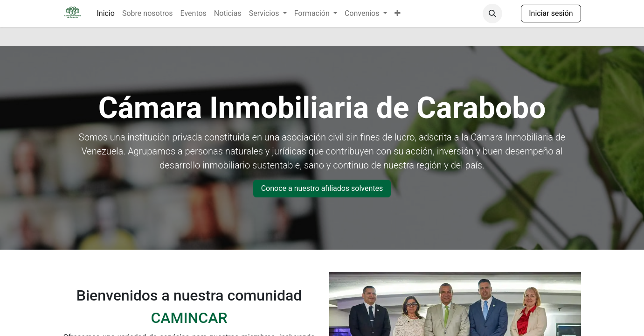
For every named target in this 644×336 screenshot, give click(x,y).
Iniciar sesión (551, 13)
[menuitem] (106, 14)
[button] (492, 14)
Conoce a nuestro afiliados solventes (322, 188)
